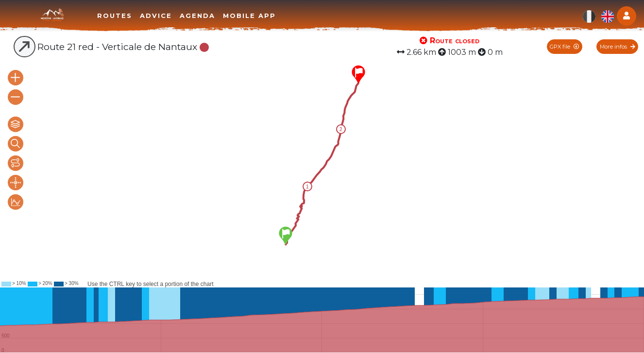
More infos (618, 47)
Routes (115, 16)
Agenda (197, 16)
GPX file (564, 47)
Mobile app (249, 16)
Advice (156, 16)
